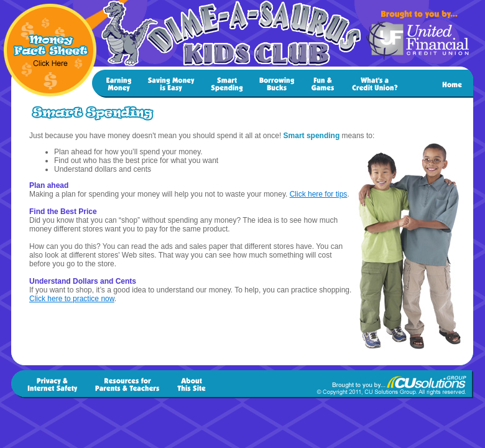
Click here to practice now (72, 299)
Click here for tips (319, 194)
